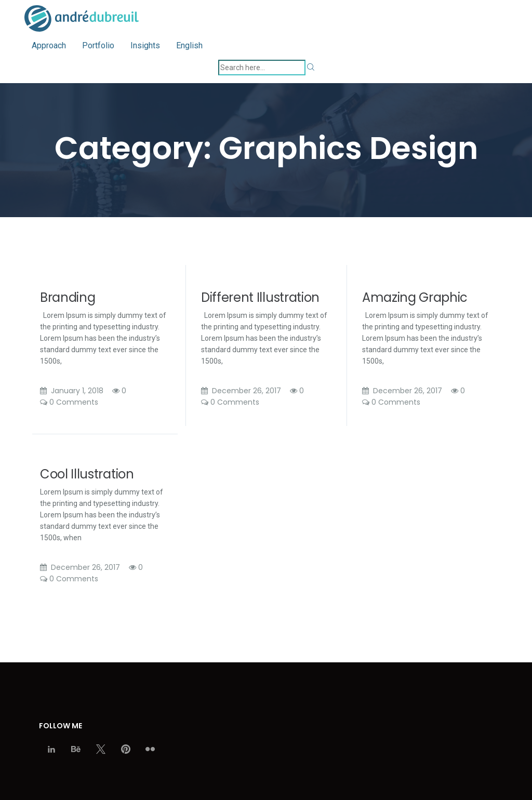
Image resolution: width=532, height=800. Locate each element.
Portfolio (98, 45)
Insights (145, 45)
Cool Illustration (87, 474)
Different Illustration (260, 297)
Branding (68, 297)
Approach (49, 45)
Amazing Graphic (415, 297)
